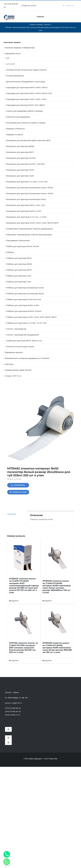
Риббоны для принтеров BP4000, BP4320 (24, 311)
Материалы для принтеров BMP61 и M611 (24, 211)
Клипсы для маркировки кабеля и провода (25, 111)
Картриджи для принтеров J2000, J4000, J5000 (26, 99)
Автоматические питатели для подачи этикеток (27, 70)
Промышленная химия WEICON (18, 370)
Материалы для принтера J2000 (20, 170)
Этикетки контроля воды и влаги (20, 347)
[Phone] (7, 854)
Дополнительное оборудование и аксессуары (26, 82)
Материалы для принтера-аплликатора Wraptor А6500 (30, 194)
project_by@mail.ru (13, 703)
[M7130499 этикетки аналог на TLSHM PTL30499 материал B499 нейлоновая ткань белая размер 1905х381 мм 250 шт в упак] (57, 622)
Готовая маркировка (15, 76)
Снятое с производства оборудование (23, 335)
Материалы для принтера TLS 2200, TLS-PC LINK (27, 182)
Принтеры (9, 364)
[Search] (64, 6)
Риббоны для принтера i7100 (19, 282)
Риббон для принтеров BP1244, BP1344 (23, 246)
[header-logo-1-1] (9, 15)
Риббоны (10, 252)
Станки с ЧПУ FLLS (13, 376)
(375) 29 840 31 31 (13, 715)
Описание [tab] (12, 514)
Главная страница (36, 25)
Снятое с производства (16, 329)
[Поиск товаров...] (69, 6)
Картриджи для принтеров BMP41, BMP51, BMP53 (27, 88)
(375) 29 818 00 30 (13, 711)
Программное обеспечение (18, 241)
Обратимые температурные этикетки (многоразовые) (29, 235)
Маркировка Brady (13, 54)
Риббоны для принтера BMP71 (19, 270)
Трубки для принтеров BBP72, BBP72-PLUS (24, 341)
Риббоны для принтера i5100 (19, 276)
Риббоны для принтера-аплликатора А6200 (25, 294)
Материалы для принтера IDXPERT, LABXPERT (26, 164)
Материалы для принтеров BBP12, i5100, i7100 (26, 205)
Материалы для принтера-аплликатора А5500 (26, 199)
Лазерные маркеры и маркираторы (20, 48)
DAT (8, 58)
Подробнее (15, 601)
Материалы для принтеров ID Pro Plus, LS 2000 (27, 217)
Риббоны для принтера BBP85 (19, 264)
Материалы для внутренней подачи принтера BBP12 (29, 140)
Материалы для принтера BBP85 (20, 146)
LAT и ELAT (11, 64)
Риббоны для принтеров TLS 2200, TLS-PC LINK (26, 323)
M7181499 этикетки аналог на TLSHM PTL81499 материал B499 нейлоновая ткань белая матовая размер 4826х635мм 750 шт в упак (57, 587)
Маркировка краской (14, 352)
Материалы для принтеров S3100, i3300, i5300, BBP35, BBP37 (33, 223)
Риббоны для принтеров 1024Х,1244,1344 (24, 299)
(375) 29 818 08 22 (13, 708)
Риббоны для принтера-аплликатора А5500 (25, 288)
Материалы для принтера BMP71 (20, 152)
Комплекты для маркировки (18, 117)
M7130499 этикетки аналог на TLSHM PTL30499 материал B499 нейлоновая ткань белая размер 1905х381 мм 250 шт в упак (57, 648)
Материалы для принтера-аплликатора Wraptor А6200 (30, 188)
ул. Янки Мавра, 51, (16, 698)
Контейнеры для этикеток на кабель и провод (26, 123)
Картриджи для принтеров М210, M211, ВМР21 (26, 105)
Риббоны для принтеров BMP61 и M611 (23, 305)
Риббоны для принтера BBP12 (19, 258)
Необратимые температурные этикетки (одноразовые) (30, 229)
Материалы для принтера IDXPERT (21, 158)
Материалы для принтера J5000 (20, 176)
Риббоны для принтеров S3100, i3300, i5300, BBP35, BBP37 (32, 317)
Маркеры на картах (15, 135)
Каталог (47, 25)
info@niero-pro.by (29, 6)
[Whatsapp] (7, 862)
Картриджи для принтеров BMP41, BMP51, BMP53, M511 (29, 93)
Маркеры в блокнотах (16, 129)
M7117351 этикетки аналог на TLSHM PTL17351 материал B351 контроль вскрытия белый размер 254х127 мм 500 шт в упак (24, 648)
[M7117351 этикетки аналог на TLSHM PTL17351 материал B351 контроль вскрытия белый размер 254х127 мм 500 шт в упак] (24, 622)
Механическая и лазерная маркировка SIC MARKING (27, 358)
